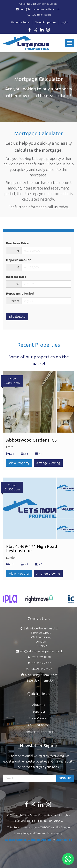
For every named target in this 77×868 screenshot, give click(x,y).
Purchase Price (17, 243)
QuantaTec (64, 840)
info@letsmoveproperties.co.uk (38, 9)
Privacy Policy (22, 833)
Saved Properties (46, 22)
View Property (19, 463)
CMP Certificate (38, 725)
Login (64, 22)
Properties (39, 712)
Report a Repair (21, 22)
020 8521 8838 (39, 15)
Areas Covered (39, 718)
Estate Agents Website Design (28, 840)
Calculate (17, 317)
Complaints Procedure (39, 732)
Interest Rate (16, 277)
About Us (39, 705)
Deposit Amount (18, 260)
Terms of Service (45, 833)
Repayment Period (20, 293)
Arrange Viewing (48, 463)
